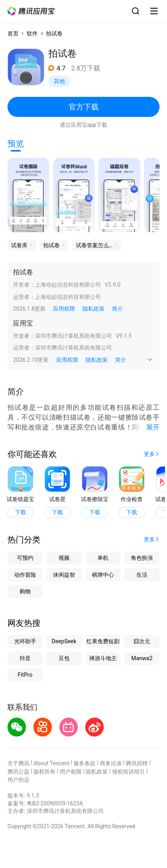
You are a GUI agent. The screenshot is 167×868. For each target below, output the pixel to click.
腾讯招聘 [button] (137, 763)
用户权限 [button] (71, 772)
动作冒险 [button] (25, 575)
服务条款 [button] (84, 763)
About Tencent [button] (51, 763)
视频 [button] (64, 558)
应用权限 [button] (64, 309)
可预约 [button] (25, 558)
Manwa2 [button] (142, 658)
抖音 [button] (25, 658)
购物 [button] (25, 591)
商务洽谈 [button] (111, 763)
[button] (31, 11)
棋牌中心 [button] (103, 575)
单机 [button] (103, 558)
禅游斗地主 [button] (103, 658)
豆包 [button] (64, 658)
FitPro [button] (25, 675)
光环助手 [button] (25, 641)
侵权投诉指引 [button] (128, 772)
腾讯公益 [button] (18, 772)
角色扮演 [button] (142, 558)
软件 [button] (32, 33)
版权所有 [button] (44, 772)
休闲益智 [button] (64, 575)
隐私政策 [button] (94, 309)
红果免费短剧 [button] (103, 641)
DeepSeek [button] (64, 641)
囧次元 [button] (142, 641)
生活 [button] (142, 575)
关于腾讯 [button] (18, 763)
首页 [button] (13, 33)
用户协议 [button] (18, 780)
